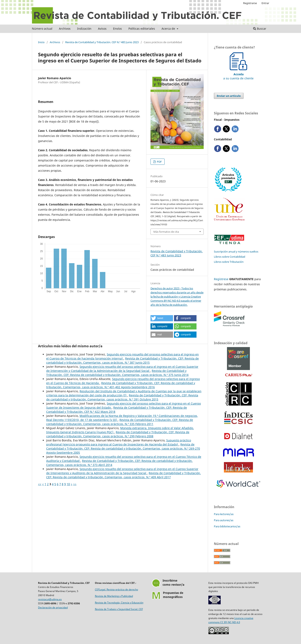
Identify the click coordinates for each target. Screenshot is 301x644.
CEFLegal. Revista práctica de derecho (116, 589)
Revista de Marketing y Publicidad (114, 596)
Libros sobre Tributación (229, 262)
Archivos (65, 29)
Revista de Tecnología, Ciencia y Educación (119, 603)
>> (75, 484)
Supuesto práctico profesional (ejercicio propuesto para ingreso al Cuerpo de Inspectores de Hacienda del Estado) (119, 442)
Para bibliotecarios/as (227, 526)
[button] (162, 318)
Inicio (41, 42)
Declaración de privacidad (53, 607)
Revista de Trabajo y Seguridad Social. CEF (119, 609)
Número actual (42, 29)
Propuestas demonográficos (173, 595)
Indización (84, 29)
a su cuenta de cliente (238, 74)
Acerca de (169, 29)
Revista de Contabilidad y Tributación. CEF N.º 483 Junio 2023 (102, 42)
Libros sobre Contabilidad (230, 257)
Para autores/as (224, 520)
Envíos (117, 29)
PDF (159, 162)
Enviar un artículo (229, 96)
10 (68, 484)
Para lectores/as (224, 514)
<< (40, 484)
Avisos (102, 29)
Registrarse (250, 3)
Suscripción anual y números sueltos (236, 252)
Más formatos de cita (166, 232)
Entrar (265, 3)
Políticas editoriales (142, 29)
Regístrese (221, 279)
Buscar (260, 29)
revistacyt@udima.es (50, 599)
